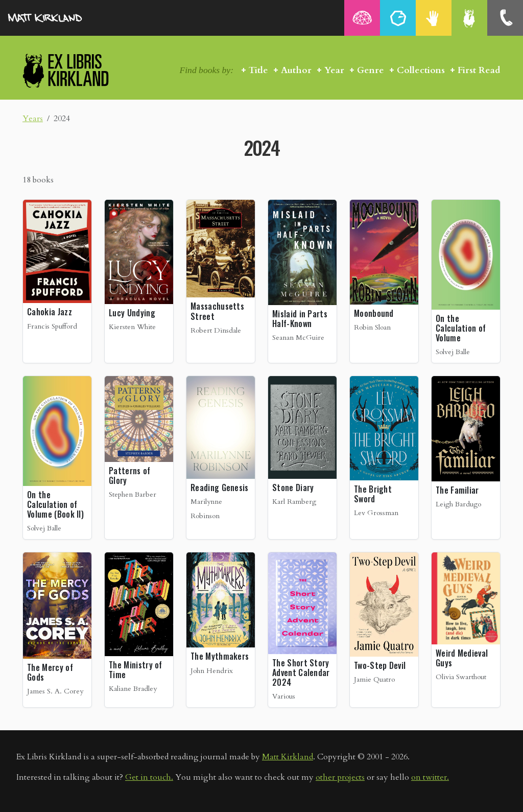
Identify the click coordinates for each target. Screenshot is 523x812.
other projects (340, 777)
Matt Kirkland (288, 757)
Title (258, 70)
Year (334, 70)
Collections (421, 70)
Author (296, 70)
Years (33, 119)
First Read (479, 70)
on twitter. (430, 777)
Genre (371, 70)
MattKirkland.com (59, 18)
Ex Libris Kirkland (84, 70)
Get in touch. (149, 777)
